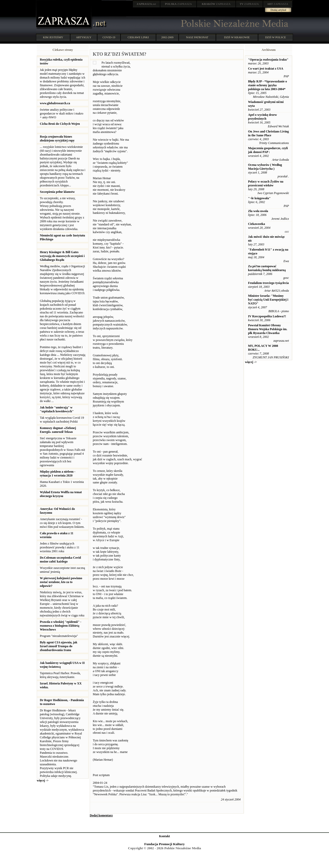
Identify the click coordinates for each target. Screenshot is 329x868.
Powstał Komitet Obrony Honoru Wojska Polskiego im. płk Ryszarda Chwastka (268, 329)
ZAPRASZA (179, 4)
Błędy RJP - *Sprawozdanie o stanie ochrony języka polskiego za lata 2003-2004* (267, 85)
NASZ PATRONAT (197, 37)
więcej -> (43, 780)
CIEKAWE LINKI (138, 37)
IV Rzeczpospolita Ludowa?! (267, 316)
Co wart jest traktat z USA (266, 69)
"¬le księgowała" (259, 198)
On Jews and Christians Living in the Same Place (268, 133)
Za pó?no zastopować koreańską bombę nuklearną (267, 268)
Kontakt (165, 836)
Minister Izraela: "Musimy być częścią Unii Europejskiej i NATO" (268, 300)
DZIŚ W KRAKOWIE (237, 37)
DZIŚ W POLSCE (275, 37)
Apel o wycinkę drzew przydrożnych (262, 117)
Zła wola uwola (258, 211)
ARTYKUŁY (84, 37)
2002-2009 (167, 37)
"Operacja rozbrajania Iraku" (268, 60)
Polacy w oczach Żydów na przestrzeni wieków (266, 183)
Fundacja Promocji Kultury (164, 844)
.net (147, 4)
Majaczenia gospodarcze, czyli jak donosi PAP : (268, 150)
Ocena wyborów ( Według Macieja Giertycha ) (265, 167)
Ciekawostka (257, 224)
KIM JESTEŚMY (53, 37)
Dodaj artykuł (278, 10)
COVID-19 (109, 37)
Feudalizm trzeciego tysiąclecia (268, 283)
